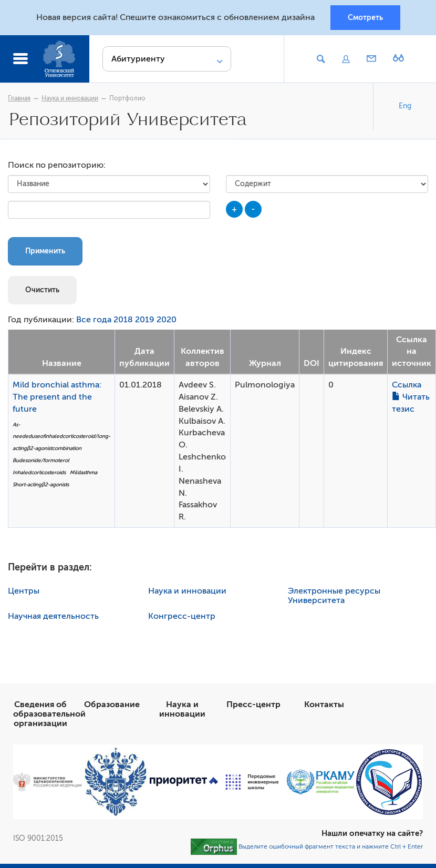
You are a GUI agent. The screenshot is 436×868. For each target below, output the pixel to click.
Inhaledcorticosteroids (39, 472)
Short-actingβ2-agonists (41, 484)
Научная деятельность (53, 616)
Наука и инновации (70, 98)
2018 (123, 320)
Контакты (324, 704)
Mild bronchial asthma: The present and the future (57, 397)
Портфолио (127, 98)
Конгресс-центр (182, 616)
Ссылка (407, 385)
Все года (94, 320)
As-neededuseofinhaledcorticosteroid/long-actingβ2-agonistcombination (61, 437)
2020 (167, 320)
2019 (145, 320)
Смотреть (365, 17)
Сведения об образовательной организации (49, 714)
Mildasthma (84, 472)
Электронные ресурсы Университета (334, 596)
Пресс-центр (253, 704)
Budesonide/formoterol (41, 460)
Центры (24, 591)
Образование (112, 704)
